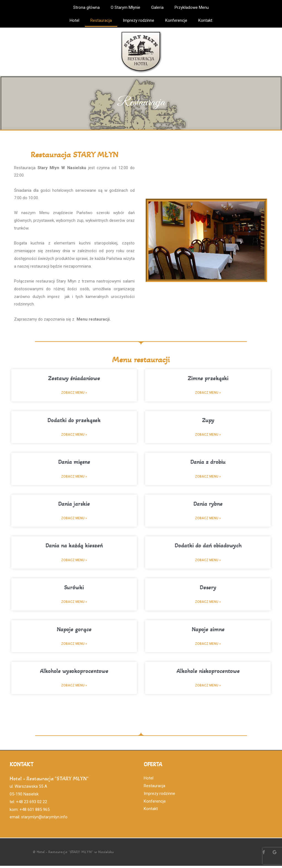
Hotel (74, 20)
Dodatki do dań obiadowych (208, 547)
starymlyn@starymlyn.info (45, 819)
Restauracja (101, 20)
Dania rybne (208, 505)
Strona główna (86, 7)
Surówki (74, 589)
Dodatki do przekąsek (74, 421)
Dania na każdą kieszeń (74, 547)
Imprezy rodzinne (139, 20)
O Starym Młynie (125, 7)
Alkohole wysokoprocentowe (74, 673)
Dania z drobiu (208, 463)
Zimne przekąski (208, 378)
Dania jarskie (74, 505)
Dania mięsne (74, 463)
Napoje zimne (208, 631)
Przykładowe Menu (192, 7)
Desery (208, 589)
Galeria (157, 7)
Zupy (208, 421)
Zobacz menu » (74, 393)
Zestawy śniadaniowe (74, 378)
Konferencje (176, 20)
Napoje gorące (74, 631)
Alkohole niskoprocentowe (208, 673)
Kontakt (205, 20)
